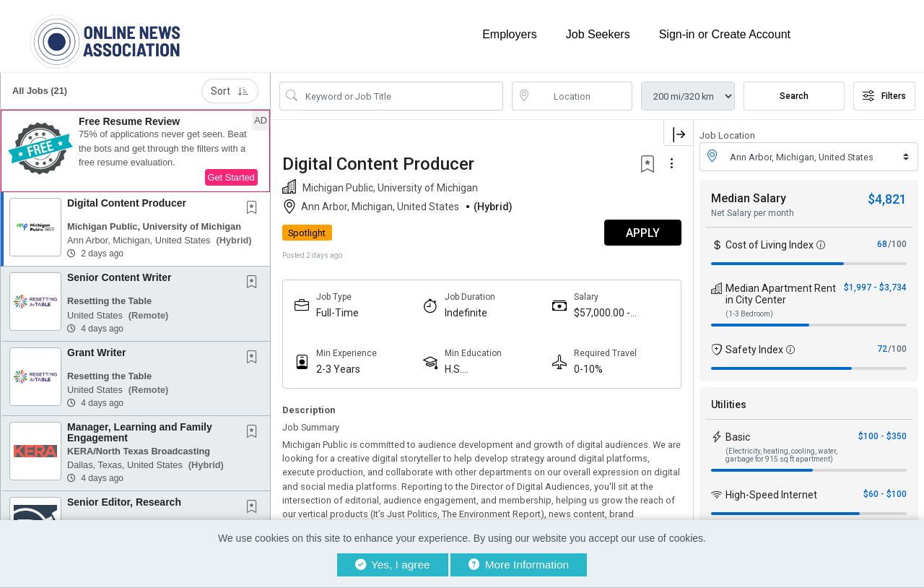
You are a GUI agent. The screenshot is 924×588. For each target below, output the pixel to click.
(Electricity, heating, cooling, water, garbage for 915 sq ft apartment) (781, 455)
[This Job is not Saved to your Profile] (255, 209)
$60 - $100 (885, 494)
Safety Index (754, 350)
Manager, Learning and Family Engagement (140, 432)
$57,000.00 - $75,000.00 (602, 313)
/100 (897, 244)
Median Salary (749, 198)
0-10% (588, 369)
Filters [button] (884, 96)
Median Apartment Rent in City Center (781, 294)
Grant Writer (96, 353)
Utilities (729, 405)
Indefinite (466, 313)
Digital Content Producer (127, 203)
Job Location (727, 135)
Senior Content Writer (119, 277)
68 (882, 244)
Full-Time (337, 313)
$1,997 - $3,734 (875, 287)
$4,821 (887, 199)
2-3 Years (338, 369)
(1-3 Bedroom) (749, 314)
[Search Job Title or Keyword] (401, 96)
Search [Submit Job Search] (794, 96)
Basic (738, 437)
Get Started (231, 177)
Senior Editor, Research (124, 502)
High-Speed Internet (771, 495)
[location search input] (583, 96)
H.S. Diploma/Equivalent (489, 369)
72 (882, 349)
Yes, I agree (393, 565)
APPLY (643, 233)
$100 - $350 (882, 436)
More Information (519, 565)
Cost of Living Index (770, 245)
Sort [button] (230, 91)
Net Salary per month (753, 213)
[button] (135, 151)
